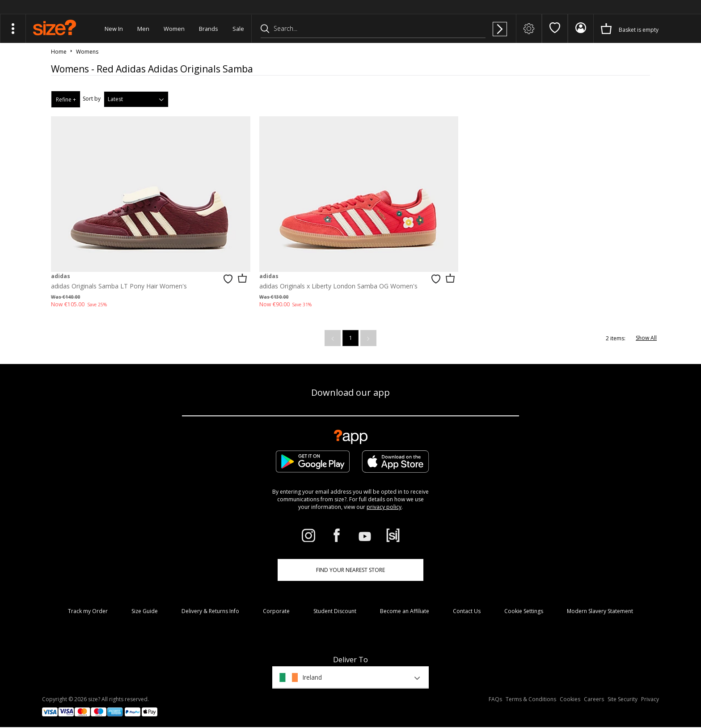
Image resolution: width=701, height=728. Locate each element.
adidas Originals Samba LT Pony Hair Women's (119, 281)
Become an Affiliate (405, 607)
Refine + (66, 99)
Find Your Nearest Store (350, 566)
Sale (238, 29)
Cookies (570, 695)
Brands (209, 29)
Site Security (623, 695)
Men (143, 29)
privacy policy (384, 503)
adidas (61, 272)
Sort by (92, 99)
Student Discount (335, 607)
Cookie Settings (524, 607)
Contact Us (467, 607)
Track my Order (88, 607)
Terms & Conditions (531, 695)
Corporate (276, 607)
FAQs (495, 695)
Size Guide (145, 607)
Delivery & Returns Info (210, 607)
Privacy (650, 695)
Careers (594, 695)
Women (174, 29)
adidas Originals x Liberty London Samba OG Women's (333, 281)
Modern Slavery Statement (600, 607)
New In (114, 29)
